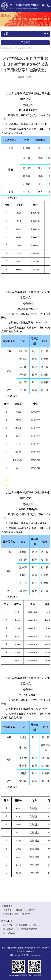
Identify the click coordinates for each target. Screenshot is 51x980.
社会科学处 (27, 912)
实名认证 (37, 923)
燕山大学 (7, 908)
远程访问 (11, 927)
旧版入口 (11, 931)
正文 (31, 48)
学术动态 (23, 48)
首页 (15, 48)
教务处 (19, 908)
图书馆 (10, 923)
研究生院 (31, 908)
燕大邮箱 (23, 923)
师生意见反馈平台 (29, 927)
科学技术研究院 (11, 912)
